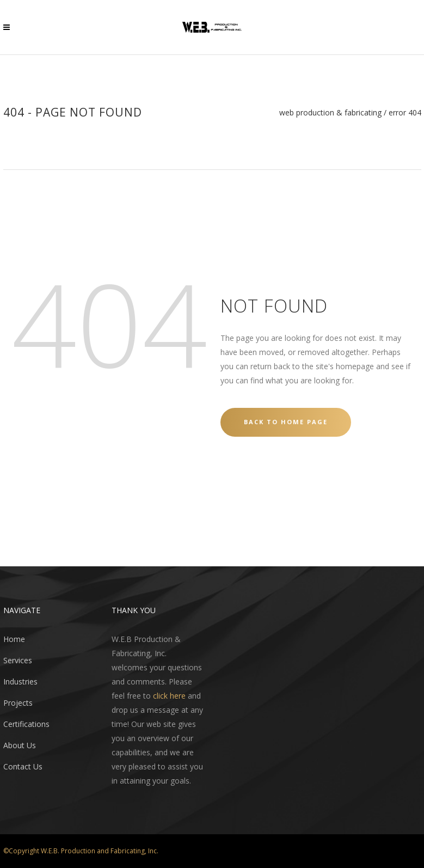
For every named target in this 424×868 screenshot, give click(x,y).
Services (18, 660)
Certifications (26, 724)
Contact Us (23, 766)
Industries (20, 681)
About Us (20, 745)
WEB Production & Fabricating (330, 113)
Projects (18, 703)
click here (169, 696)
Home (14, 639)
